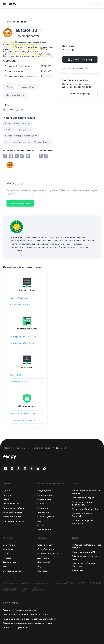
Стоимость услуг (46, 545)
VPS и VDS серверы (13, 512)
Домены (7, 491)
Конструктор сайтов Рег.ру (22, 343)
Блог (5, 566)
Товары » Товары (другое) (18, 129)
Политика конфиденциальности (19, 610)
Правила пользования (14, 623)
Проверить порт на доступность (82, 503)
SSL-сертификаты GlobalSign (23, 420)
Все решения (44, 530)
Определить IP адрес (83, 498)
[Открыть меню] (4, 4)
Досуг (40, 521)
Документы (43, 558)
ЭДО (40, 566)
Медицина (43, 508)
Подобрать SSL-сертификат (22, 414)
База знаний (44, 562)
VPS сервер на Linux (19, 382)
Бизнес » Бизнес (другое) (18, 123)
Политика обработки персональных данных (26, 614)
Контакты (8, 549)
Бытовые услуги (46, 517)
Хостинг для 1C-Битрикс (21, 304)
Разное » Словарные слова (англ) (21, 136)
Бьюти (41, 504)
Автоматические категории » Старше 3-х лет (27, 142)
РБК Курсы (77, 570)
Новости (7, 558)
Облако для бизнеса (13, 521)
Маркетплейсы (45, 495)
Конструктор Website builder (23, 337)
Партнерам (43, 571)
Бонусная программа (48, 553)
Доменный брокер (80, 94)
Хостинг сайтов (27, 290)
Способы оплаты (46, 549)
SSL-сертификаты (27, 406)
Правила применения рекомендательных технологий (30, 619)
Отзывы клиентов (12, 571)
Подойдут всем (45, 491)
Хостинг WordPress (18, 298)
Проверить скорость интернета (83, 522)
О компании (9, 545)
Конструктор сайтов (13, 508)
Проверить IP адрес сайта (85, 509)
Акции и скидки (11, 562)
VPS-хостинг (27, 367)
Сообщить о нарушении (15, 627)
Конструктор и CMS (27, 329)
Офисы (6, 553)
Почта (6, 499)
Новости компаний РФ (84, 552)
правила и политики (44, 623)
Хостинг (7, 495)
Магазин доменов (17, 22)
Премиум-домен (13, 110)
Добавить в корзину (82, 59)
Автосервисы (44, 512)
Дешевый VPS (16, 375)
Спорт (41, 525)
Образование (44, 499)
